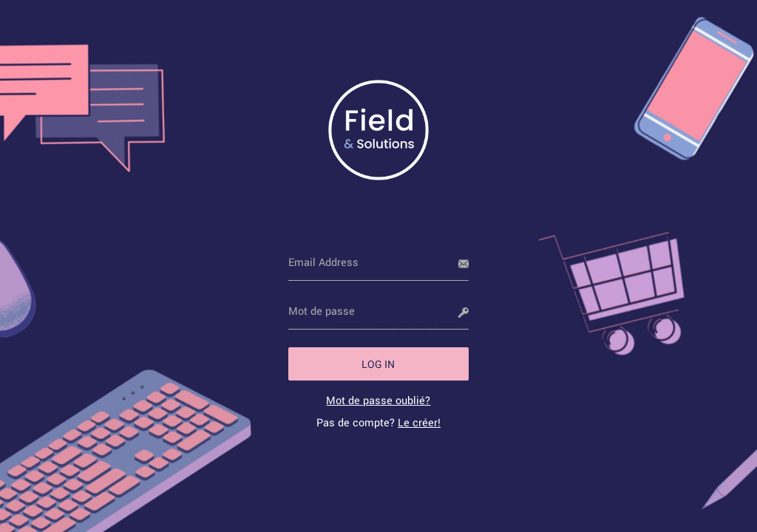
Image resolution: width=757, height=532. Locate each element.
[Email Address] (379, 262)
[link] (378, 400)
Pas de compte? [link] (378, 422)
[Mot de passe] (379, 311)
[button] (379, 364)
